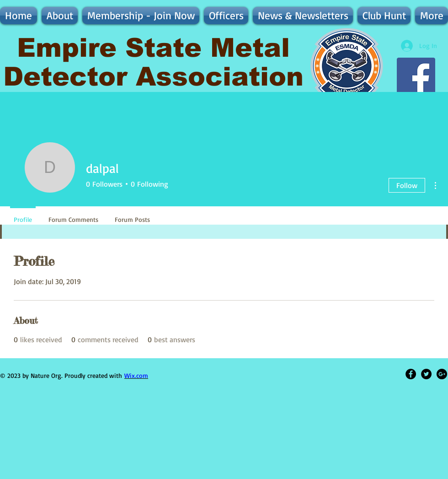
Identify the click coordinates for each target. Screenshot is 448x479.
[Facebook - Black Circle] (411, 374)
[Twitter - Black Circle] (426, 374)
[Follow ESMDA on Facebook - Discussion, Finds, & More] (416, 77)
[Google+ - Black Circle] (442, 374)
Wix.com (136, 375)
